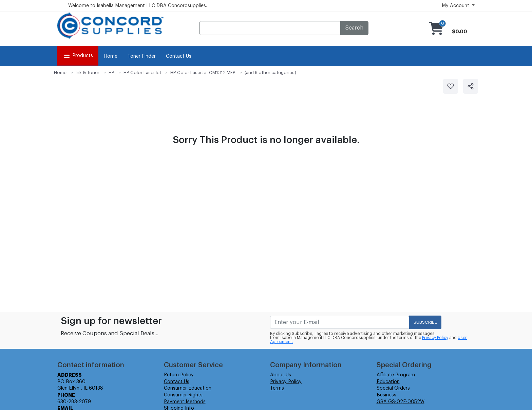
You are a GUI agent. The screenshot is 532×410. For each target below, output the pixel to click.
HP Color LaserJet (142, 73)
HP (111, 73)
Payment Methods (185, 402)
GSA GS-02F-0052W (401, 402)
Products (78, 56)
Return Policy (179, 375)
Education (388, 382)
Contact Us (179, 56)
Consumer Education (188, 388)
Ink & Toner (88, 73)
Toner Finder (142, 56)
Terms (277, 388)
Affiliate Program (396, 375)
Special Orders (393, 388)
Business (386, 395)
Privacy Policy (435, 338)
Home (110, 56)
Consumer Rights (183, 395)
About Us (281, 375)
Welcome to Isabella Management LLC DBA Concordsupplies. (138, 6)
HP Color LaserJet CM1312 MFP (203, 73)
